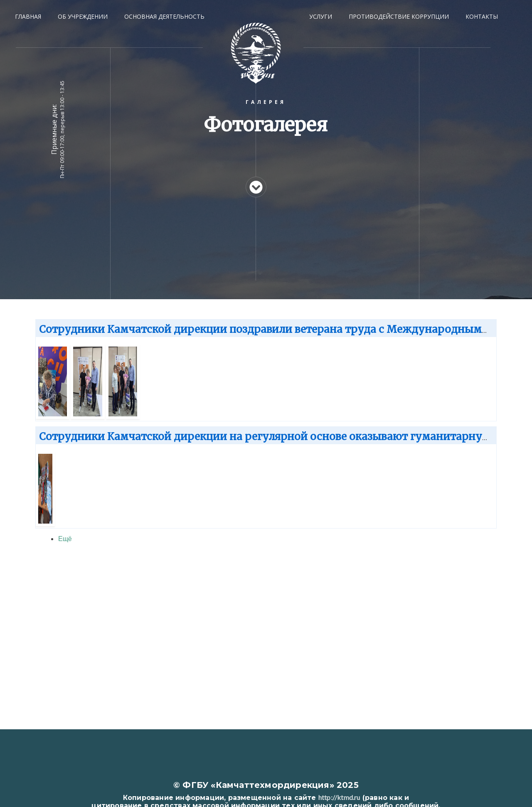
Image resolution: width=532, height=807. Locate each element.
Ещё (65, 538)
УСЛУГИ (321, 16)
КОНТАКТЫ (482, 16)
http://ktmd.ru (339, 797)
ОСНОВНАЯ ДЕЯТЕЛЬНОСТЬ (164, 16)
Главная (28, 16)
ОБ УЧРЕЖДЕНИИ (83, 16)
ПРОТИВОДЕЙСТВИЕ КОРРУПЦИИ (399, 16)
